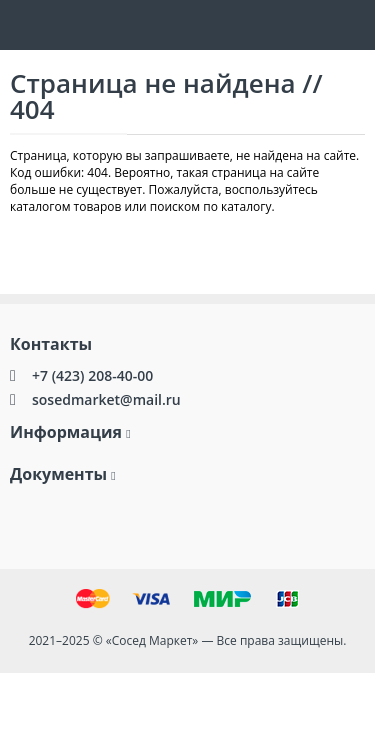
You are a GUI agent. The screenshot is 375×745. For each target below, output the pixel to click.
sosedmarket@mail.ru (106, 399)
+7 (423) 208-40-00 (92, 375)
